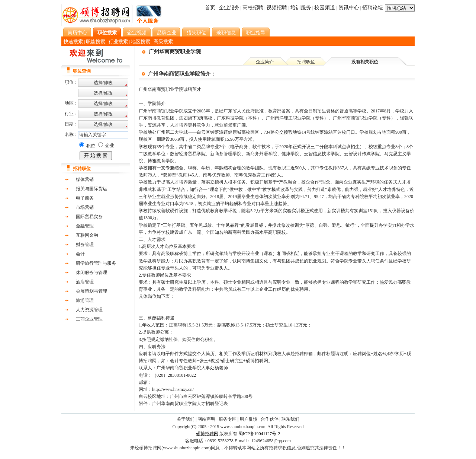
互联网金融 (87, 235)
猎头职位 (196, 33)
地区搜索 (141, 42)
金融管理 (85, 226)
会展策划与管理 (91, 291)
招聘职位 (306, 62)
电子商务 (85, 198)
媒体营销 (85, 179)
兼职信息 (226, 33)
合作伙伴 (270, 419)
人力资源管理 (89, 310)
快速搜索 (73, 42)
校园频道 (325, 8)
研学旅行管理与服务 (96, 263)
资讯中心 (349, 8)
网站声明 (206, 419)
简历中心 (77, 33)
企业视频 (137, 33)
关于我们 (186, 419)
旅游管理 (85, 300)
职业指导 (256, 33)
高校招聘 (253, 8)
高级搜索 (163, 42)
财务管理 (85, 245)
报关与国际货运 (91, 189)
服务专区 (228, 419)
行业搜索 (118, 42)
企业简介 (265, 62)
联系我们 (290, 419)
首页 (210, 8)
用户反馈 (248, 419)
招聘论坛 (373, 8)
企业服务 (229, 8)
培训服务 (301, 8)
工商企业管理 (89, 319)
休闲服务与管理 (91, 272)
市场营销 (85, 207)
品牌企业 (167, 33)
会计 (80, 254)
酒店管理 (85, 282)
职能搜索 (96, 42)
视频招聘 (277, 8)
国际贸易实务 (89, 217)
